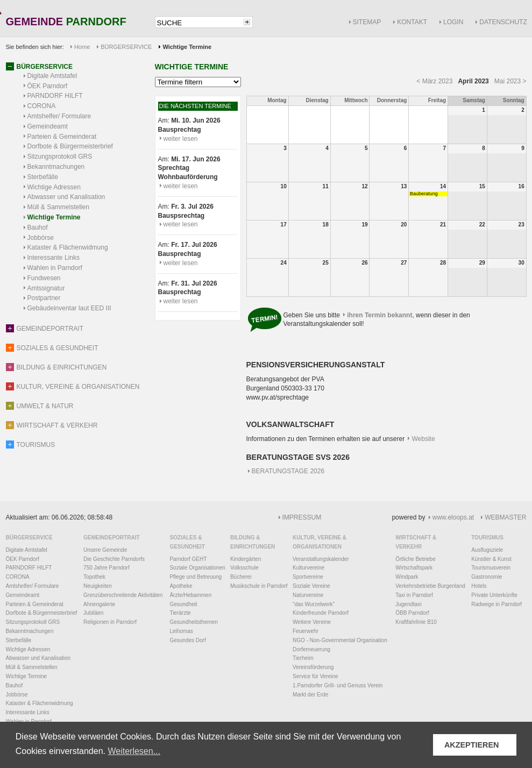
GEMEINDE (66, 22)
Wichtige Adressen (54, 187)
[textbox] (198, 23)
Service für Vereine (315, 676)
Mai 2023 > (510, 81)
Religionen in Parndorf (110, 622)
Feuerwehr (306, 631)
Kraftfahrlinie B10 (416, 622)
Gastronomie (487, 577)
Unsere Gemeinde (105, 550)
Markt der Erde (310, 695)
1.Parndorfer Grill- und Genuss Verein (338, 685)
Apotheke (181, 586)
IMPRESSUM (302, 517)
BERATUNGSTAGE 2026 (288, 471)
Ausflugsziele (487, 550)
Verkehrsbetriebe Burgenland (430, 586)
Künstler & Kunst (491, 559)
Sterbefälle (43, 177)
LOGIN (453, 22)
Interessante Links (54, 258)
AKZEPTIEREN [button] (472, 745)
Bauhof (38, 227)
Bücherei (241, 577)
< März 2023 (434, 81)
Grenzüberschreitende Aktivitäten (123, 595)
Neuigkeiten (98, 586)
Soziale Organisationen (197, 568)
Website (424, 439)
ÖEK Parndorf (48, 86)
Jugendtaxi (408, 604)
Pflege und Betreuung (196, 577)
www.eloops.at (453, 517)
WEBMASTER (505, 517)
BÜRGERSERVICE (126, 47)
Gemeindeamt (48, 126)
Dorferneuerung (311, 649)
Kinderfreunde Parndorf (321, 613)
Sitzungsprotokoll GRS (60, 157)
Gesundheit (183, 604)
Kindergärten (246, 559)
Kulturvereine (308, 568)
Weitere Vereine (312, 622)
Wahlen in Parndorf (55, 268)
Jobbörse (41, 238)
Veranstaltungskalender (321, 559)
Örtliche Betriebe (415, 559)
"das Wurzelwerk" (314, 604)
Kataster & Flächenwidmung (68, 247)
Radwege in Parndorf (496, 604)
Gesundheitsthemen (194, 622)
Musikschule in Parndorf (259, 586)
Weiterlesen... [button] (134, 751)
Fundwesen (44, 278)
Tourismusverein (491, 568)
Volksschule (244, 568)
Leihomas (181, 631)
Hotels (479, 586)
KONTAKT (412, 22)
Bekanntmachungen (56, 167)
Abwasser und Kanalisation (66, 197)
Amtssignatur (46, 288)
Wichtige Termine (54, 217)
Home (82, 47)
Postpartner (44, 298)
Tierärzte (180, 613)
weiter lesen (181, 139)
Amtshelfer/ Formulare (59, 116)
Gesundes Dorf (187, 640)
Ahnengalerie (99, 604)
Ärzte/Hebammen (190, 595)
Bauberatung (424, 194)
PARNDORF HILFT (55, 96)
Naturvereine (308, 595)
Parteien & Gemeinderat (62, 137)
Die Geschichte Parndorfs (114, 559)
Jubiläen (93, 613)
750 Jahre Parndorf (107, 568)
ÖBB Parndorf (412, 613)
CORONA (42, 106)
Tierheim (303, 658)
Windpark (407, 577)
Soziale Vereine (311, 586)
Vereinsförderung (313, 667)
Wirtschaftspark (414, 568)
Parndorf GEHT (188, 559)
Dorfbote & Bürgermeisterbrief (70, 146)
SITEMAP (367, 22)
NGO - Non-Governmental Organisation (340, 640)
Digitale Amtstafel (52, 76)
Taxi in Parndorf (414, 595)
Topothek (94, 577)
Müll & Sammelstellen (58, 207)
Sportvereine (308, 577)
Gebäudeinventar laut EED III (69, 308)
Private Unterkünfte (494, 595)
